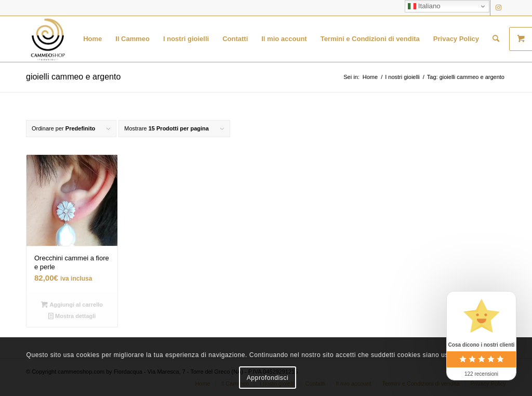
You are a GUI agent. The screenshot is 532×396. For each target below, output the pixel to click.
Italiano (424, 6)
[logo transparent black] (48, 39)
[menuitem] (92, 39)
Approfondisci (268, 378)
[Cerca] (496, 39)
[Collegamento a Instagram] (498, 8)
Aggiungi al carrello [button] (72, 305)
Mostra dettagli (72, 316)
